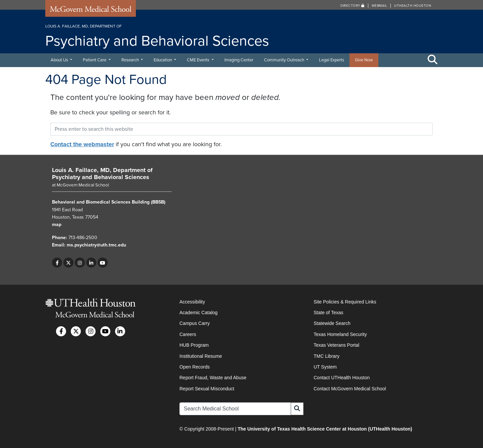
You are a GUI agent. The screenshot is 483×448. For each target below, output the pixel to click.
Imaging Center (239, 60)
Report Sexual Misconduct (207, 389)
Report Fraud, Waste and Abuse (213, 378)
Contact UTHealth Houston (342, 378)
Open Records (195, 367)
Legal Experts (332, 60)
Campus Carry (195, 323)
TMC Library (327, 356)
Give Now (364, 60)
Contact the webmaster (82, 144)
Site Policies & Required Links (345, 302)
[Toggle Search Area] (433, 60)
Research (131, 60)
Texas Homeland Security (340, 334)
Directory (353, 6)
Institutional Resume (201, 356)
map (57, 225)
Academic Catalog (199, 313)
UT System (325, 367)
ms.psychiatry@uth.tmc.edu (96, 245)
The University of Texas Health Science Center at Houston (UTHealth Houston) (325, 429)
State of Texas (328, 313)
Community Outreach (285, 60)
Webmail (380, 6)
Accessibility (192, 302)
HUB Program (194, 345)
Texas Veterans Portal (336, 345)
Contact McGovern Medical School (350, 389)
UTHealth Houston (413, 6)
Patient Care (95, 60)
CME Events (199, 60)
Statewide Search (332, 323)
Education (163, 60)
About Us (60, 60)
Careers (188, 334)
